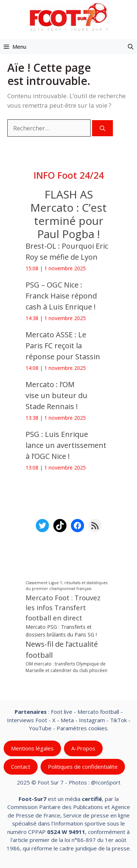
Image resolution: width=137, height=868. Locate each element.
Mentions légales (32, 748)
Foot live (62, 712)
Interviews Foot (27, 720)
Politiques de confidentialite (83, 767)
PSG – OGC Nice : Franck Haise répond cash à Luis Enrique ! (61, 296)
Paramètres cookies (82, 728)
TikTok (118, 720)
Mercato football (98, 712)
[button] (131, 47)
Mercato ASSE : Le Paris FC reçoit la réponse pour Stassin (63, 346)
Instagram (92, 720)
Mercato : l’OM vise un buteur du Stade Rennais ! (56, 395)
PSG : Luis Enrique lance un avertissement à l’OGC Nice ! (66, 445)
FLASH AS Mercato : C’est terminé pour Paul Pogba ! (68, 214)
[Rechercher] (102, 128)
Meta (67, 720)
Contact (21, 767)
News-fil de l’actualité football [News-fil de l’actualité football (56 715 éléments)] (62, 650)
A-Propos (83, 748)
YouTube (40, 728)
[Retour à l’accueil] (69, 17)
